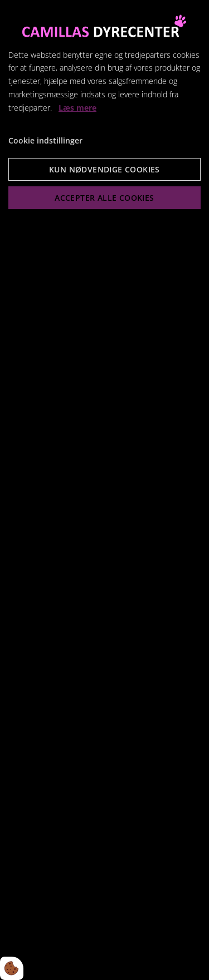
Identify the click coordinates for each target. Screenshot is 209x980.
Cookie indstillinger (45, 140)
